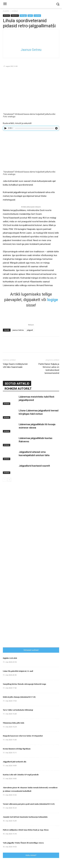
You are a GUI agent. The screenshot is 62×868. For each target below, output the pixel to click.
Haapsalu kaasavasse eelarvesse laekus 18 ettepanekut (23, 736)
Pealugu (23, 16)
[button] (58, 4)
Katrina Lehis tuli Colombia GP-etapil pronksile (21, 775)
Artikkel (15, 11)
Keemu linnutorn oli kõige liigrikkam (17, 749)
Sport (30, 16)
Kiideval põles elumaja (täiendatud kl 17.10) (19, 697)
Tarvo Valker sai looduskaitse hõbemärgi (18, 710)
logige (53, 300)
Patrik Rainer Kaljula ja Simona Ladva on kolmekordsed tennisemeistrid (49, 369)
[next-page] (9, 480)
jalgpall (30, 330)
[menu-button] (5, 4)
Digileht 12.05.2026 (10, 658)
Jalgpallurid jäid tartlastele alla (15, 762)
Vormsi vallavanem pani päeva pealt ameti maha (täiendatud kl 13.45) (29, 804)
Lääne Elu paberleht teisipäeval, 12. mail (18, 671)
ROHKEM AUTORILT (18, 389)
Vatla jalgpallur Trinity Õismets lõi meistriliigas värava (23, 843)
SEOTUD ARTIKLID (17, 384)
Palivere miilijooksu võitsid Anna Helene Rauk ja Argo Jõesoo (26, 830)
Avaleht (6, 11)
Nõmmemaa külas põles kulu (14, 723)
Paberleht (15, 16)
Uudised (37, 16)
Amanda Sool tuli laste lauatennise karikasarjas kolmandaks (25, 817)
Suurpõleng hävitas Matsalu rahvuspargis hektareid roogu (24, 684)
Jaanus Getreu (31, 50)
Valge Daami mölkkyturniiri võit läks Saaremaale (15, 366)
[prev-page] (5, 480)
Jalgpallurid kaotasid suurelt (34, 466)
